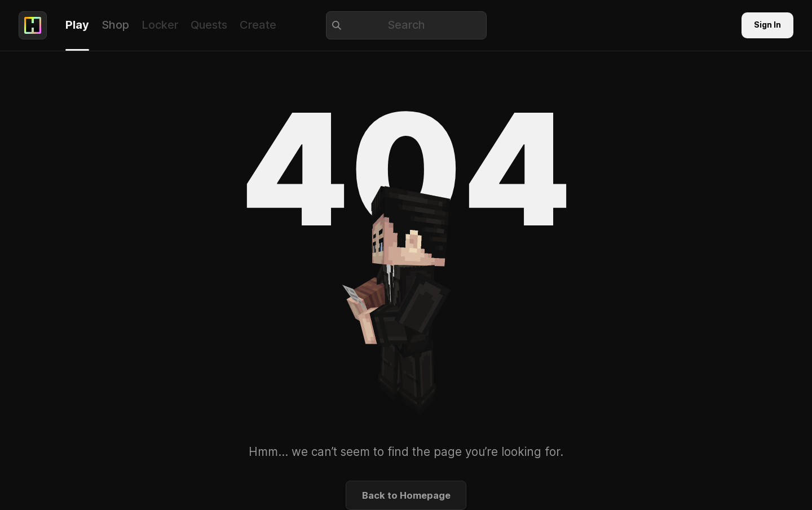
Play (77, 25)
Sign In (767, 25)
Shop (115, 25)
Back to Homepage (406, 495)
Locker (160, 25)
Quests (209, 25)
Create (258, 25)
